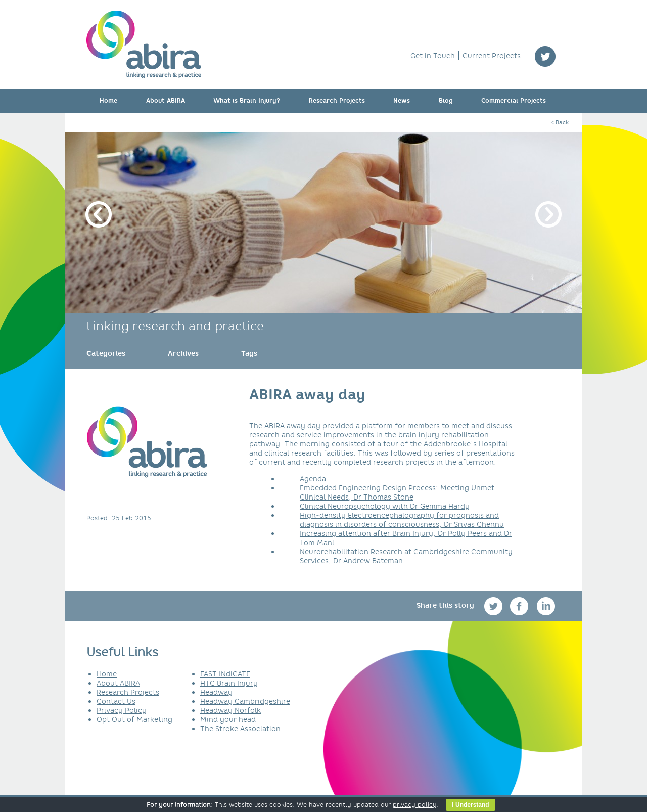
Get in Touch (433, 56)
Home (108, 101)
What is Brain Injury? (247, 101)
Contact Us (116, 701)
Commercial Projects (514, 101)
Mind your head (228, 719)
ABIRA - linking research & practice (144, 44)
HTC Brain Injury (229, 683)
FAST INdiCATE (225, 674)
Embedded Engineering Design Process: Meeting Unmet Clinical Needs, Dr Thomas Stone (397, 492)
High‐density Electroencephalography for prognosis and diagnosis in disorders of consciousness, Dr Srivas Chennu (402, 520)
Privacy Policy (122, 710)
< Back (560, 122)
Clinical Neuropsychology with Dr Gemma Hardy (385, 506)
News (402, 101)
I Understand (470, 805)
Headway (216, 692)
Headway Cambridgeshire (245, 701)
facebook (520, 606)
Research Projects (337, 101)
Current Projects (492, 56)
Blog (446, 101)
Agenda (313, 479)
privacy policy (415, 805)
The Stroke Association (240, 729)
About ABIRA (166, 101)
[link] (106, 353)
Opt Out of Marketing (134, 719)
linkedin (546, 606)
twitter (545, 56)
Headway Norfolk (230, 710)
